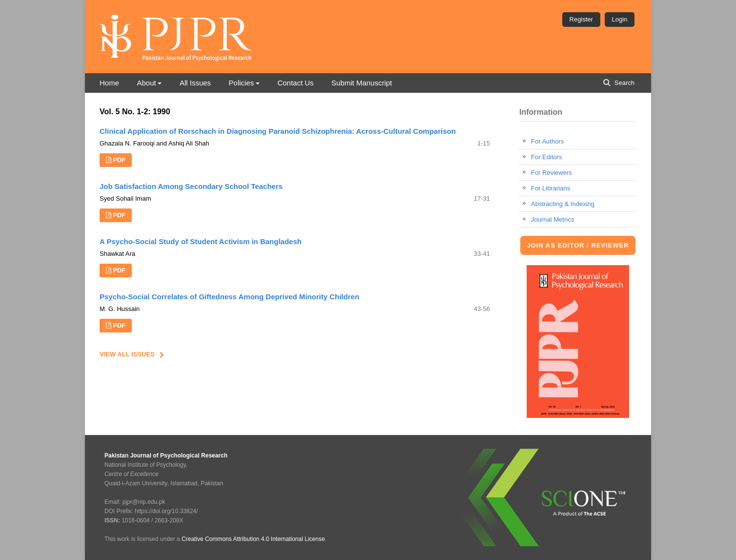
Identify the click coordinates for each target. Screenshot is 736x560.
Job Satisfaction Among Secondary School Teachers (191, 186)
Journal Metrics (552, 219)
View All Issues (127, 354)
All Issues (195, 83)
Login (620, 19)
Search (624, 83)
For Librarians (551, 188)
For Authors (547, 141)
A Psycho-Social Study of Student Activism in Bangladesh (201, 241)
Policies (242, 83)
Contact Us (295, 83)
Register (581, 19)
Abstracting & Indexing (563, 204)
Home (109, 83)
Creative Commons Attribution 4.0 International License (253, 539)
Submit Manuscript (362, 83)
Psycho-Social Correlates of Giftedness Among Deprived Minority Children (229, 297)
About (146, 83)
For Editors (547, 157)
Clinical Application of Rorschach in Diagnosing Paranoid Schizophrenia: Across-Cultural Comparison (278, 131)
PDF (119, 160)
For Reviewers (552, 173)
